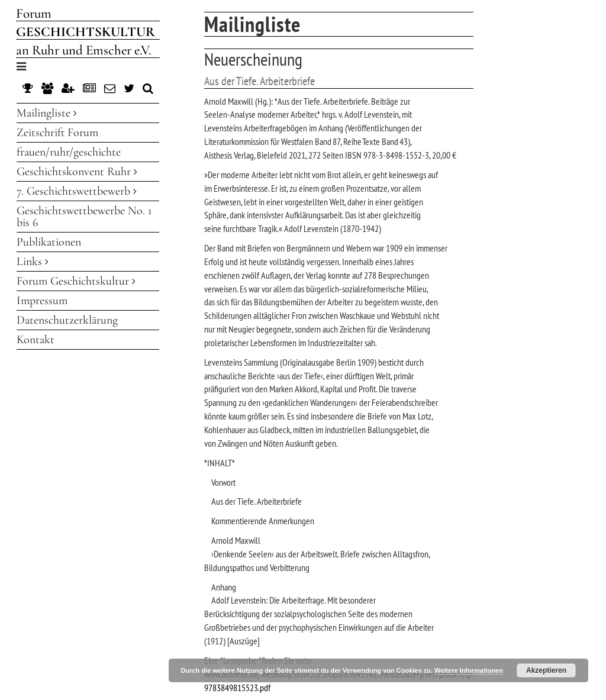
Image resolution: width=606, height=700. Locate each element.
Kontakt (36, 340)
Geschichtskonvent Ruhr (77, 172)
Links (33, 262)
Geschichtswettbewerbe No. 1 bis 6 (84, 217)
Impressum (42, 301)
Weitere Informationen (469, 670)
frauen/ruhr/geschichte (69, 152)
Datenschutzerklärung (67, 320)
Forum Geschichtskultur (76, 281)
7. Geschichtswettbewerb (77, 191)
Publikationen (49, 242)
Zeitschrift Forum (57, 133)
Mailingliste (47, 113)
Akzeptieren (546, 670)
